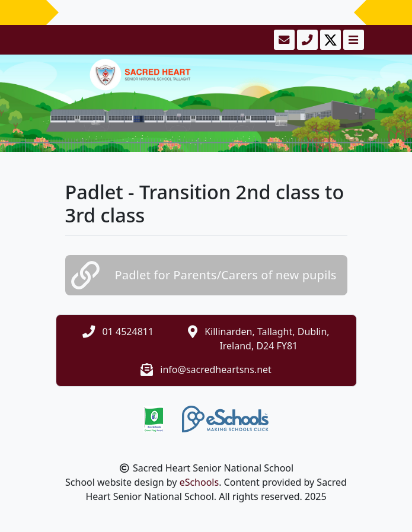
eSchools (199, 482)
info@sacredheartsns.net (216, 369)
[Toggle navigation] (352, 40)
